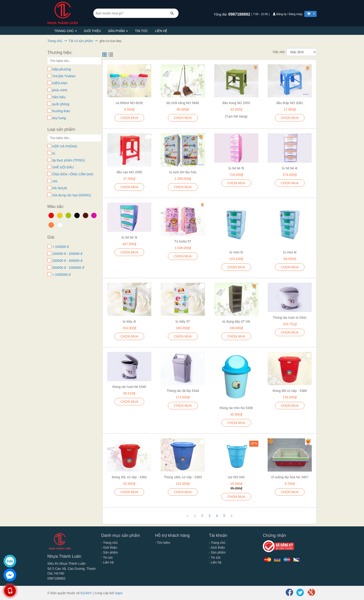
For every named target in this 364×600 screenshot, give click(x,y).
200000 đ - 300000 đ (67, 261)
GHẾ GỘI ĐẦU (63, 167)
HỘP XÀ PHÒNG (65, 146)
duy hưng (59, 118)
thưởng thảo (61, 111)
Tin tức (141, 31)
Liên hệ (161, 31)
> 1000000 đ (61, 275)
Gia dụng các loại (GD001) (72, 195)
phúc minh (60, 90)
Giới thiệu (92, 31)
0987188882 (240, 14)
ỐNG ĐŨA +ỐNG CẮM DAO (73, 174)
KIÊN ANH (60, 83)
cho (55, 181)
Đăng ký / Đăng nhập (288, 14)
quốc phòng (61, 104)
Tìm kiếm (163, 543)
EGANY (86, 593)
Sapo (119, 593)
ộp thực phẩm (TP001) (69, 160)
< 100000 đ (60, 247)
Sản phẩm (118, 31)
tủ (54, 153)
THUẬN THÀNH (64, 76)
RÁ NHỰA (60, 188)
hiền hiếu (59, 97)
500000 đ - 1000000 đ (68, 268)
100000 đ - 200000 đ (67, 254)
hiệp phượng (62, 69)
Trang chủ (66, 31)
